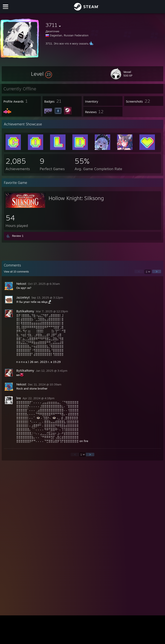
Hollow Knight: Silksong (76, 198)
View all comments (16, 272)
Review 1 (18, 236)
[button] (41, 74)
